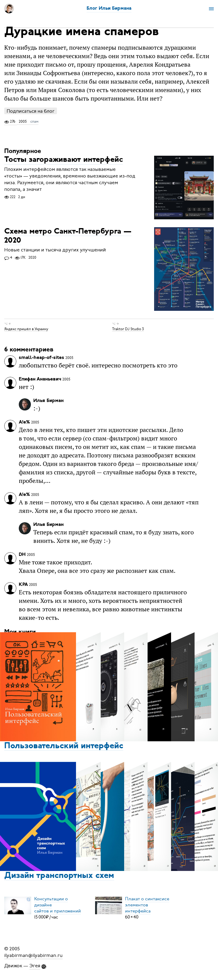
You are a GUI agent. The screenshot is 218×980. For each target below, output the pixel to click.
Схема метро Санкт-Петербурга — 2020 (68, 236)
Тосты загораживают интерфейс (64, 160)
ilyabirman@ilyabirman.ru (33, 955)
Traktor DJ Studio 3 (128, 329)
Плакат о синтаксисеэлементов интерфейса (147, 905)
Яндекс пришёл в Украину (26, 329)
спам (34, 121)
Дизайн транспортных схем (59, 876)
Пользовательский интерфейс (64, 746)
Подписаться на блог (31, 111)
